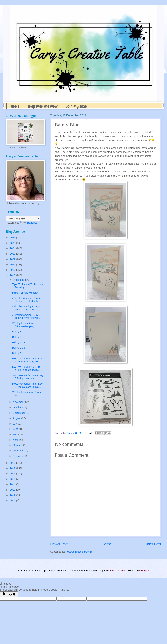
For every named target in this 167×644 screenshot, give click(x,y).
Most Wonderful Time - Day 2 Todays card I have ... (27, 385)
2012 (13, 495)
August (17, 418)
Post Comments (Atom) (79, 552)
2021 (13, 264)
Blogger (145, 571)
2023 (13, 254)
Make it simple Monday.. (26, 293)
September (19, 413)
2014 (13, 484)
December (19, 280)
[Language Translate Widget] (23, 218)
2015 (13, 479)
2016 (13, 474)
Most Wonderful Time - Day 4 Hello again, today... (27, 369)
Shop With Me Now (43, 106)
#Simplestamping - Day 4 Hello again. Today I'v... (27, 300)
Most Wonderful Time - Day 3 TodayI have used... (28, 377)
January (18, 456)
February (18, 451)
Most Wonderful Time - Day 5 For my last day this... (27, 360)
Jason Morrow (117, 571)
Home (15, 106)
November (19, 402)
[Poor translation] (12, 594)
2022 (13, 259)
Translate (29, 223)
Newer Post (59, 544)
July (15, 424)
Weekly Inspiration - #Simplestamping (23, 325)
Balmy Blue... (20, 353)
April (16, 440)
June (16, 429)
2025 (13, 243)
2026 (13, 238)
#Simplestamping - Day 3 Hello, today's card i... (27, 308)
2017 (13, 468)
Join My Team (77, 106)
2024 (13, 248)
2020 (13, 270)
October (18, 407)
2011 (13, 501)
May (16, 434)
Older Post (153, 544)
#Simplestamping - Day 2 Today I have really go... (27, 316)
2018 (13, 463)
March (17, 445)
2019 (13, 275)
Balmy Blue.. (19, 332)
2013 (13, 490)
